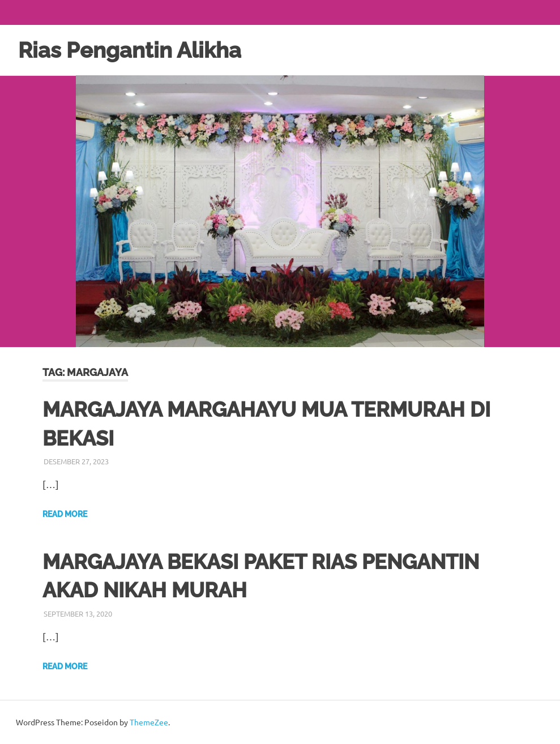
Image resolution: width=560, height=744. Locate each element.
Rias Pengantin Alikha (130, 50)
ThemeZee (149, 722)
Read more (65, 514)
